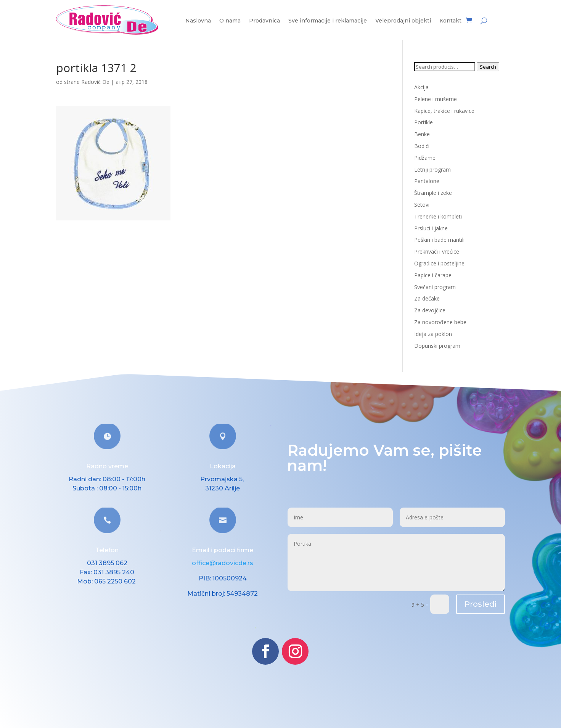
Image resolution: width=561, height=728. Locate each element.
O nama (230, 21)
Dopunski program (437, 346)
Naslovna (198, 21)
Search (488, 67)
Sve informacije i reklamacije (328, 21)
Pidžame (425, 158)
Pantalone (427, 181)
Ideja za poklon (433, 334)
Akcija (421, 87)
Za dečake (427, 298)
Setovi (422, 205)
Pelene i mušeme (436, 99)
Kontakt (450, 21)
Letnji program (432, 170)
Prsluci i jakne (431, 228)
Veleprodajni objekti (403, 21)
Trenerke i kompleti (438, 216)
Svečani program (435, 287)
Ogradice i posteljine (439, 263)
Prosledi (481, 604)
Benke (422, 134)
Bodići (422, 146)
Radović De (95, 82)
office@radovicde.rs (223, 563)
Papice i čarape (433, 275)
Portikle (424, 122)
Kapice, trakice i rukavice (444, 111)
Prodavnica (264, 21)
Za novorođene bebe (440, 322)
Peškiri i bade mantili (439, 240)
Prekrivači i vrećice (437, 252)
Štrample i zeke (433, 193)
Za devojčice (430, 310)
